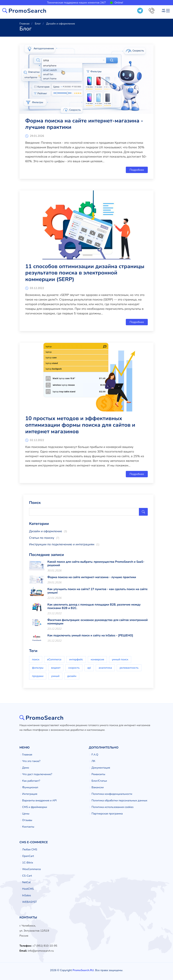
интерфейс (76, 659)
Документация (101, 768)
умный (55, 676)
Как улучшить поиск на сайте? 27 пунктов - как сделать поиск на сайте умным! (97, 591)
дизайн (72, 676)
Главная (27, 755)
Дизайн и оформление (48, 531)
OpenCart (28, 856)
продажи (38, 676)
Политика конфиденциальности (112, 794)
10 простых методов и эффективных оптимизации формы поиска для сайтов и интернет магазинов (80, 425)
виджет (56, 668)
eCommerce (54, 659)
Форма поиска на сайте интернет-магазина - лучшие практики (84, 124)
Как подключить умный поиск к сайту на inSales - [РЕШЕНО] (90, 635)
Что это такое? (31, 761)
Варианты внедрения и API (39, 801)
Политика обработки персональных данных (119, 801)
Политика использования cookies (113, 807)
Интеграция (30, 794)
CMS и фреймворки (35, 807)
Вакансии (98, 787)
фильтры (38, 668)
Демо (26, 768)
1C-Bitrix (28, 863)
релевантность (129, 668)
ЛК (93, 761)
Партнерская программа (107, 814)
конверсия (97, 659)
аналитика (105, 668)
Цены (26, 814)
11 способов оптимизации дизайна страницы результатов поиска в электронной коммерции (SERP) (85, 273)
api (89, 668)
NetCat (26, 882)
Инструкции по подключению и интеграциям (64, 544)
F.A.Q (95, 755)
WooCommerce (31, 869)
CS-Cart (27, 876)
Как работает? (31, 781)
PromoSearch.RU (83, 970)
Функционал (30, 787)
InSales (27, 896)
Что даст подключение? (37, 774)
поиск (36, 659)
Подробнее (137, 170)
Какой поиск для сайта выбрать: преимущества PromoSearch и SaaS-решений (96, 563)
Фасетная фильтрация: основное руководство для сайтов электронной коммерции (98, 622)
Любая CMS (30, 850)
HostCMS (28, 889)
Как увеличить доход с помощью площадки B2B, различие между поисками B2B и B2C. (94, 606)
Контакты (28, 827)
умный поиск (120, 659)
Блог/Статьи (99, 781)
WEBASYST (29, 902)
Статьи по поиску (44, 538)
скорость (74, 668)
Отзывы (27, 820)
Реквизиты (98, 774)
